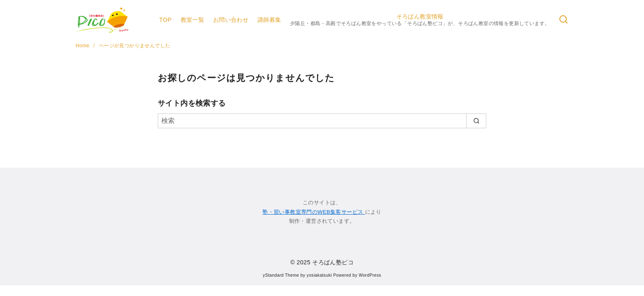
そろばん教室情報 (420, 20)
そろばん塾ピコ (333, 262)
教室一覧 (193, 20)
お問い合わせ (231, 20)
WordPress (370, 275)
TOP (165, 20)
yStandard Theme (281, 275)
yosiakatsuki (319, 275)
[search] (476, 121)
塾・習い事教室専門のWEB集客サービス (314, 212)
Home (83, 46)
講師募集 (269, 20)
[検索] (563, 20)
